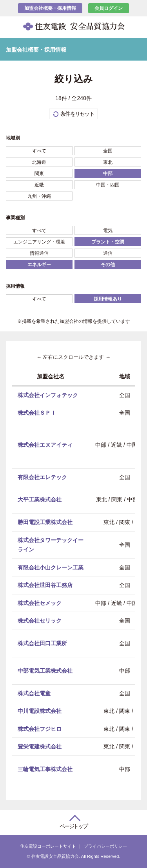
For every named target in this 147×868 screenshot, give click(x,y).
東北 (108, 162)
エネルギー (39, 265)
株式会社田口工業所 (42, 643)
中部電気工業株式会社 (45, 670)
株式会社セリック (40, 621)
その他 (108, 265)
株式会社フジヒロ (40, 728)
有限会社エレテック (42, 477)
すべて (39, 151)
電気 (108, 231)
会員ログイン (109, 8)
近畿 (39, 185)
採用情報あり (108, 299)
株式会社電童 (34, 693)
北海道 (39, 162)
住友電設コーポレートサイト (48, 846)
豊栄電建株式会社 (40, 746)
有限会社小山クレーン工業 (51, 567)
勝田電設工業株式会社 (45, 522)
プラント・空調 (108, 242)
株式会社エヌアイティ (45, 445)
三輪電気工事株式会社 (45, 769)
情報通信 (39, 253)
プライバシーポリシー (105, 846)
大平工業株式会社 (40, 499)
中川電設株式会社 (40, 711)
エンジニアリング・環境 (39, 242)
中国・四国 (108, 185)
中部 (108, 174)
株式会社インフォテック (48, 395)
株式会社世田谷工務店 (45, 585)
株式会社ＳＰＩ (37, 413)
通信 (108, 253)
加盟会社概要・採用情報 (50, 8)
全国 (108, 151)
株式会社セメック (40, 603)
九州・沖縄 (39, 196)
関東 (39, 174)
